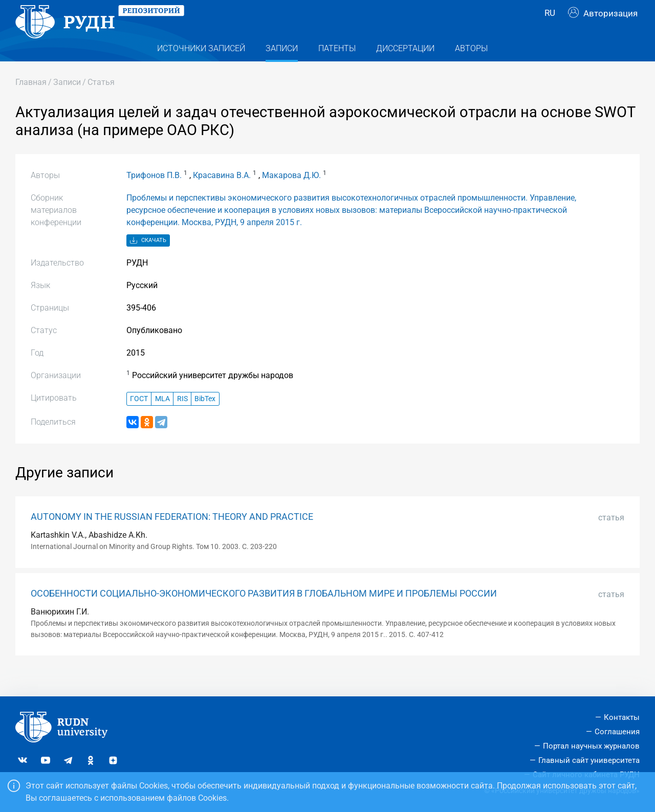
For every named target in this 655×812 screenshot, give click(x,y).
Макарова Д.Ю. (291, 196)
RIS (182, 419)
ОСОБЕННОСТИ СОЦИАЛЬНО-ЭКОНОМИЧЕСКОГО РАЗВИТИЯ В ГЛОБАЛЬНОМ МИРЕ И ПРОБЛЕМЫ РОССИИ (264, 614)
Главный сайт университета (589, 760)
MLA (162, 419)
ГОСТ (139, 419)
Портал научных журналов (591, 746)
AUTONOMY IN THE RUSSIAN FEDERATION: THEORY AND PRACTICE (172, 537)
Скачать (148, 261)
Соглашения (617, 732)
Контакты (622, 717)
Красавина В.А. (222, 196)
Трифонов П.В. (154, 196)
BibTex (205, 419)
